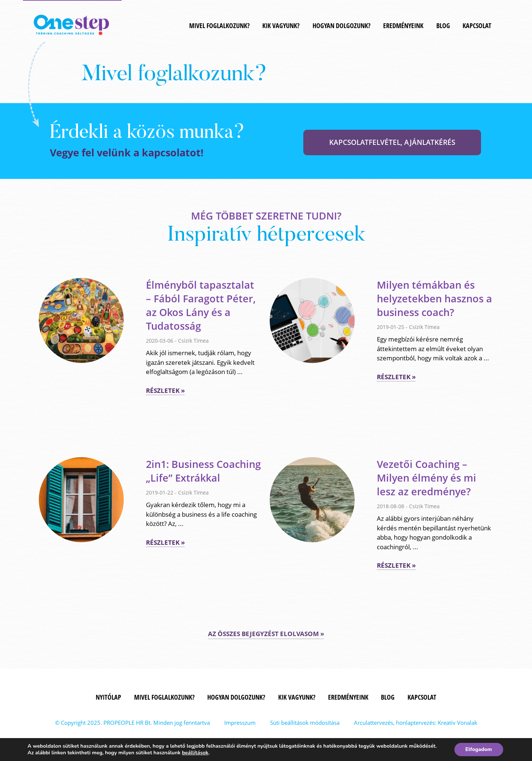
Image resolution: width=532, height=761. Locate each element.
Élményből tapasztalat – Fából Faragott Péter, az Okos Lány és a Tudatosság (201, 305)
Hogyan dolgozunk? (342, 26)
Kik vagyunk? (281, 26)
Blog (443, 26)
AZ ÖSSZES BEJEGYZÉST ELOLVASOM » (266, 634)
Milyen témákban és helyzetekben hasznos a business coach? (434, 298)
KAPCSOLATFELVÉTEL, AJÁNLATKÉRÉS (392, 142)
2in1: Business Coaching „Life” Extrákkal (203, 471)
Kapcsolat (477, 26)
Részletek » (165, 390)
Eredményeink (403, 26)
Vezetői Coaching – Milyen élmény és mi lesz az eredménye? (427, 478)
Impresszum (240, 723)
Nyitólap (108, 697)
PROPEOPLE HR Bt (127, 723)
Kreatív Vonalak (458, 723)
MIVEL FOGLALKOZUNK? (219, 26)
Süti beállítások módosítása (305, 723)
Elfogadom (479, 749)
